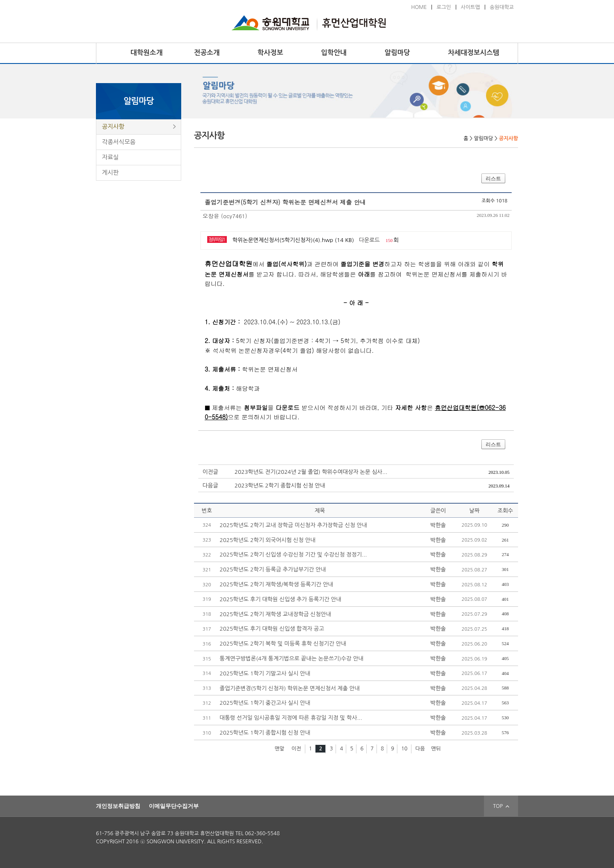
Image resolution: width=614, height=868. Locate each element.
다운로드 (369, 240)
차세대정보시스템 (474, 53)
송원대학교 (502, 7)
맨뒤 (436, 749)
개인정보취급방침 (118, 806)
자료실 (110, 157)
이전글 (210, 472)
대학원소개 (146, 53)
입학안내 (334, 53)
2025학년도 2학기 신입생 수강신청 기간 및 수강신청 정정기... (293, 555)
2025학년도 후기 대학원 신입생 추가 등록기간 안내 (281, 599)
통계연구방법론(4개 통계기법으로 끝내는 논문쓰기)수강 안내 (291, 659)
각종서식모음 (119, 142)
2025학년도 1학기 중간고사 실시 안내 (265, 703)
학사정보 (270, 53)
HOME (419, 7)
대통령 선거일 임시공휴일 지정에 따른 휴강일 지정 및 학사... (291, 718)
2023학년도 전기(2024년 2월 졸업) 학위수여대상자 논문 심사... (311, 472)
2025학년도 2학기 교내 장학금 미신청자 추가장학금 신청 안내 (293, 525)
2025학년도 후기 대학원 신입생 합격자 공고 (272, 629)
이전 (296, 749)
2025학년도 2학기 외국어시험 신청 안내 (268, 540)
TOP (501, 806)
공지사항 (113, 127)
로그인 (444, 7)
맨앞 (279, 749)
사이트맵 (471, 7)
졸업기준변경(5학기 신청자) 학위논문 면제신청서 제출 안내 (290, 688)
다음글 (210, 486)
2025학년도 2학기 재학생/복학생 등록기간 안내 (277, 584)
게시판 (110, 173)
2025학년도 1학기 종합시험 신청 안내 (265, 733)
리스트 (493, 179)
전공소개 (207, 53)
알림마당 (397, 53)
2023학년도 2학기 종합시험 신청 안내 (280, 486)
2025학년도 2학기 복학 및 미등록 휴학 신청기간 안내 (283, 644)
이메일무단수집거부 (174, 806)
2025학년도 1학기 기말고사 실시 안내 (265, 673)
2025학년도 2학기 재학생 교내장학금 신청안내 (275, 614)
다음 (420, 749)
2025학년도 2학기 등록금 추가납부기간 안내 (273, 570)
